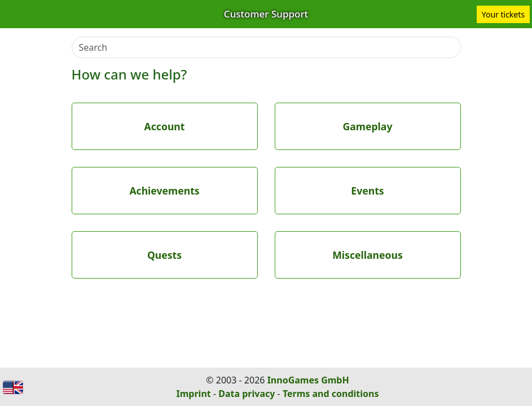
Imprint (194, 394)
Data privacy (247, 394)
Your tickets (503, 14)
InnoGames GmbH (308, 380)
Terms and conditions (331, 394)
